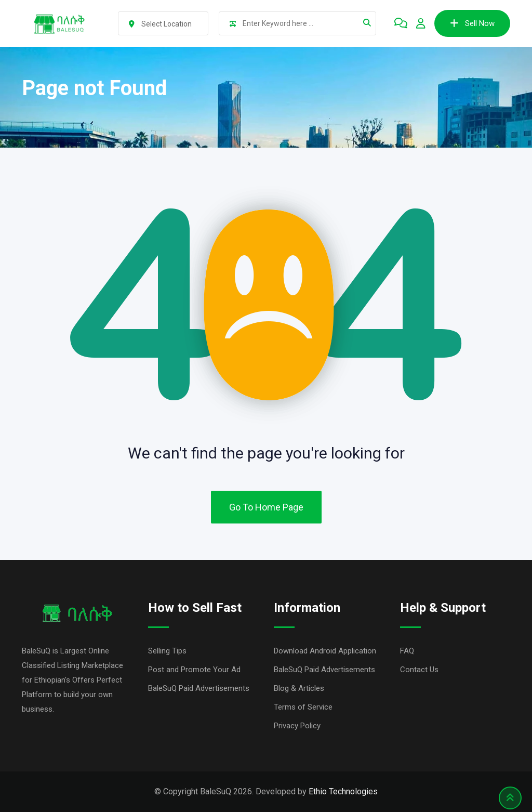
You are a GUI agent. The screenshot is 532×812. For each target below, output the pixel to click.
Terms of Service (303, 707)
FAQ (407, 651)
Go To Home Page (266, 507)
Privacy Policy (297, 726)
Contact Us (419, 670)
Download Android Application (325, 651)
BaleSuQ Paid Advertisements (199, 688)
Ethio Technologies (343, 791)
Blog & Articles (299, 688)
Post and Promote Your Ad (194, 670)
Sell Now (472, 23)
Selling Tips (167, 651)
